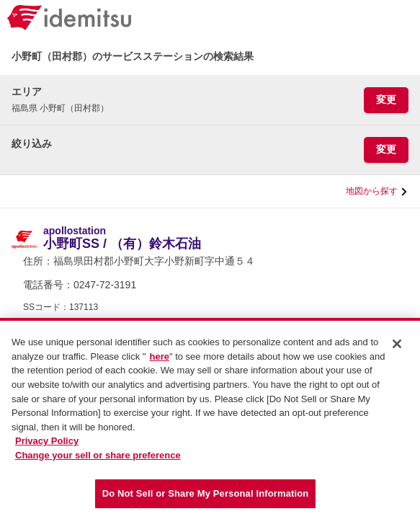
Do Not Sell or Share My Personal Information (206, 500)
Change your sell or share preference (98, 461)
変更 (386, 99)
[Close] (397, 350)
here (159, 363)
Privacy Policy (47, 447)
